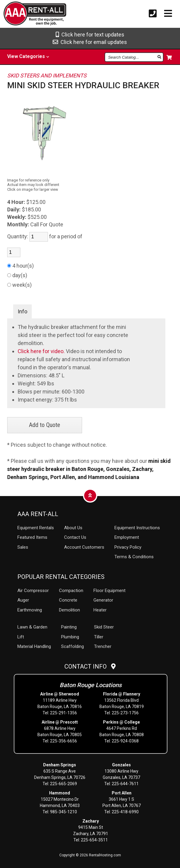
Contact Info (90, 666)
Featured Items (32, 537)
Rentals (36, 528)
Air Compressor (33, 591)
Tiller (99, 637)
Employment (127, 537)
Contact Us (75, 537)
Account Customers (84, 547)
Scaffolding (72, 646)
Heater (100, 610)
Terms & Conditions (134, 557)
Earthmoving (30, 610)
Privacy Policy (128, 547)
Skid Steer (104, 627)
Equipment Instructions (137, 528)
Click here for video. (42, 351)
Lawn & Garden (32, 627)
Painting (69, 627)
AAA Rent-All (38, 514)
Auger (23, 600)
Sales (23, 547)
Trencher (103, 646)
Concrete (68, 600)
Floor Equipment (109, 591)
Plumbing (70, 637)
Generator (103, 600)
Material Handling (34, 646)
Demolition (69, 610)
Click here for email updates (90, 42)
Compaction (71, 591)
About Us (73, 528)
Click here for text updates (90, 35)
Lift (21, 637)
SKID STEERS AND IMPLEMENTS (47, 75)
